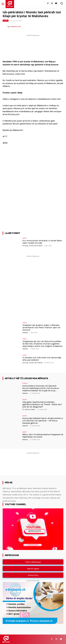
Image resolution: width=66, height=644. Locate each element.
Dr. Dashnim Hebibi (29, 409)
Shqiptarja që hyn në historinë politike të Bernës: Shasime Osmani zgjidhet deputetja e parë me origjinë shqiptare (43, 344)
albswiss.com (16, 26)
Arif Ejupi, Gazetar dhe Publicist (32, 246)
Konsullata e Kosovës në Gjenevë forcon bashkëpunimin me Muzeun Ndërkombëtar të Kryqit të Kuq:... (41, 388)
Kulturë (25, 383)
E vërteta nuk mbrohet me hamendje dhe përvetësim (42, 359)
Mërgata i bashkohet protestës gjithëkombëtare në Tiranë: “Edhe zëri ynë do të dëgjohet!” (42, 404)
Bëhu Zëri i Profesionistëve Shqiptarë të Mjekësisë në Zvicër (43, 436)
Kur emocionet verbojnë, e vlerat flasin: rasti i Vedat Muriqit (42, 242)
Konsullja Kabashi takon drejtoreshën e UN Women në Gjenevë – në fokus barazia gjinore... (43, 421)
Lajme (6, 21)
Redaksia (25, 333)
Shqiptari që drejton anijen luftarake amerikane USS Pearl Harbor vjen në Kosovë (41, 327)
